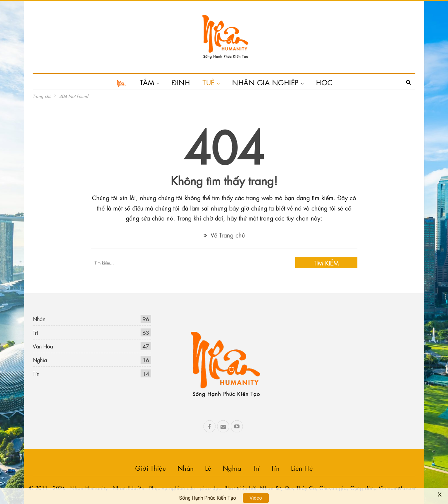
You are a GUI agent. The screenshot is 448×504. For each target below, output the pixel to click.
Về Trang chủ (224, 235)
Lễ (208, 468)
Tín (36, 373)
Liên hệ (302, 468)
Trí (35, 332)
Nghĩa (40, 360)
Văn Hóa (43, 346)
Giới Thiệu (151, 468)
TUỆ (209, 82)
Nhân (39, 319)
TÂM (147, 82)
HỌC (324, 82)
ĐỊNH (181, 82)
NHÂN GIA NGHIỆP (265, 82)
